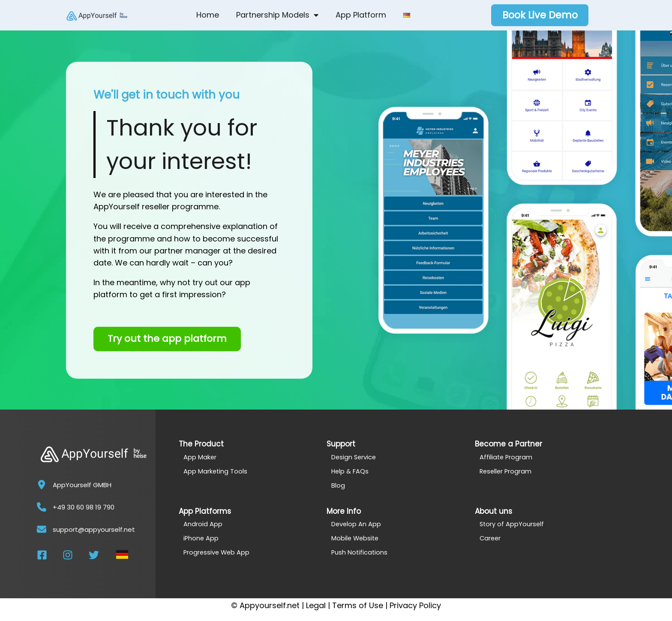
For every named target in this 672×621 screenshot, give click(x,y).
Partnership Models (277, 15)
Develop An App (357, 524)
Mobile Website (356, 538)
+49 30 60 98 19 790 (84, 507)
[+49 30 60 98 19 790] (42, 507)
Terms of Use (358, 605)
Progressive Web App (217, 552)
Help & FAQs (350, 471)
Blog (338, 485)
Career (491, 538)
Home (208, 15)
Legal (316, 605)
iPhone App (201, 538)
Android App (203, 524)
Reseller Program (507, 471)
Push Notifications (360, 552)
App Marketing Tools (216, 471)
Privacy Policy (415, 605)
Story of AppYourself (512, 524)
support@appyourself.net (94, 529)
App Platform (361, 15)
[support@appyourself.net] (42, 529)
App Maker (200, 457)
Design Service (354, 457)
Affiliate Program (507, 457)
